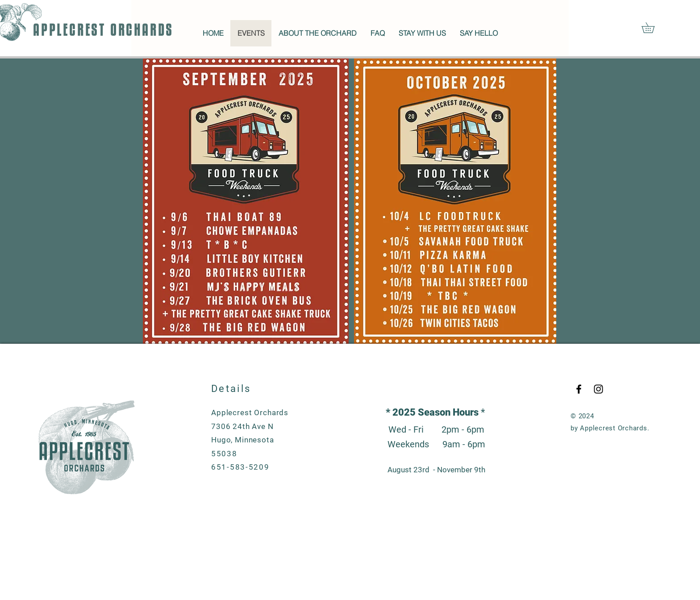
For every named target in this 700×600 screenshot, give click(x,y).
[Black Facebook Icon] (579, 389)
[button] (653, 28)
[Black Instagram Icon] (598, 389)
